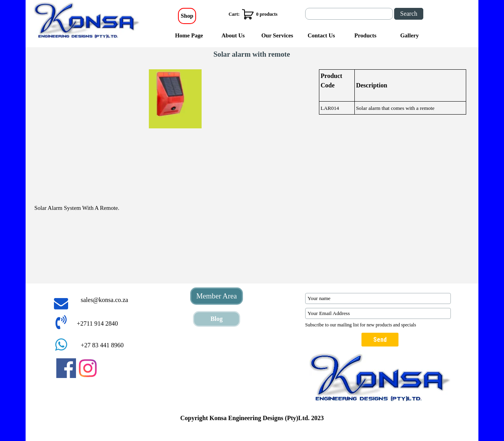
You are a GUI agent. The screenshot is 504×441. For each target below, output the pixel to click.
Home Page (189, 35)
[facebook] (66, 368)
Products (365, 35)
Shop (187, 16)
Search (409, 14)
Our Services (277, 35)
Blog (216, 319)
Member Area (216, 296)
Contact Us (321, 35)
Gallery (409, 35)
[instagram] (88, 368)
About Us (233, 35)
